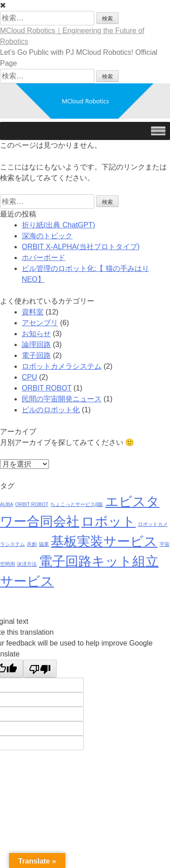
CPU (29, 377)
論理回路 (36, 345)
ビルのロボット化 (51, 410)
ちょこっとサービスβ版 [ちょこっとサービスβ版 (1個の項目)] (77, 504)
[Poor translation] (40, 669)
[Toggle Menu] (158, 131)
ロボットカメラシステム (62, 366)
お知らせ (36, 334)
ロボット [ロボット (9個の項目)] (108, 521)
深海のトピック (47, 236)
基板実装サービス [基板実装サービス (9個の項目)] (104, 541)
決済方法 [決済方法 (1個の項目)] (27, 564)
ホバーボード (44, 258)
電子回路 (36, 355)
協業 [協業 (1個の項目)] (44, 544)
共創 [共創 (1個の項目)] (32, 544)
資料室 (33, 312)
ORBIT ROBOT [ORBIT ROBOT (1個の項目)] (32, 504)
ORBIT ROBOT (47, 388)
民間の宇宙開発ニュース (62, 399)
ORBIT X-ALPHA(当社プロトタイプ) (81, 247)
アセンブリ (40, 323)
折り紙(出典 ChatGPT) (58, 225)
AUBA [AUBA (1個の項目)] (7, 504)
